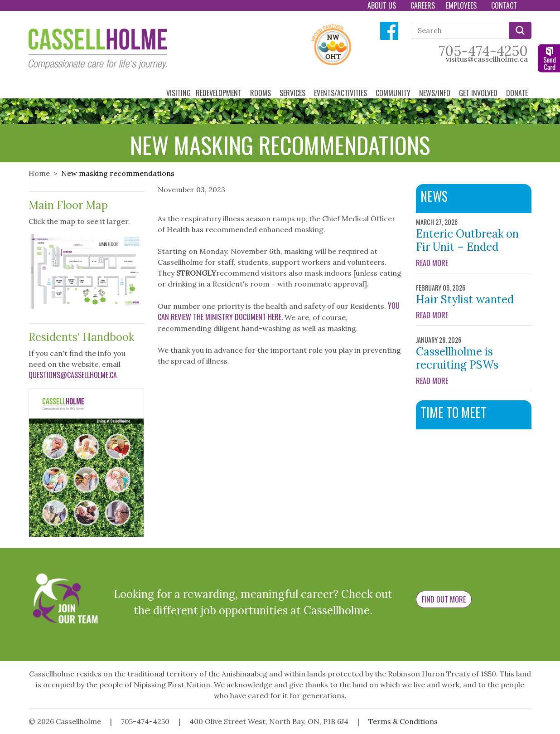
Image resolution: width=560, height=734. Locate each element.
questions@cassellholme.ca (73, 375)
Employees (462, 5)
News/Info (436, 93)
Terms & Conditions (403, 721)
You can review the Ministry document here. (279, 311)
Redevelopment (220, 93)
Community (394, 93)
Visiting (179, 93)
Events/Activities (341, 93)
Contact (505, 5)
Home (39, 173)
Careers (423, 5)
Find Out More (444, 599)
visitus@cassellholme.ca (487, 59)
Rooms (261, 93)
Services (293, 93)
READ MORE (474, 263)
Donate (518, 93)
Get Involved (479, 93)
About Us (383, 5)
